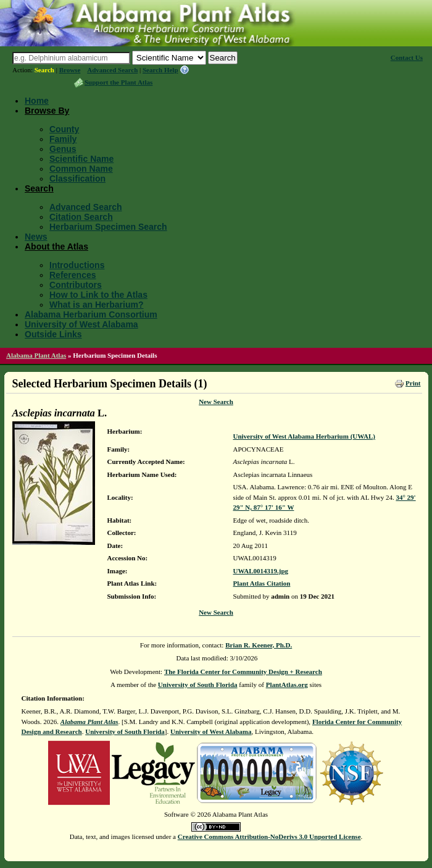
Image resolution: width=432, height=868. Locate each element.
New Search (216, 402)
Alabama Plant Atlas (36, 355)
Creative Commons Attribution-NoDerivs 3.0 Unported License (269, 836)
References (73, 275)
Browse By (47, 111)
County (64, 129)
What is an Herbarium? (96, 305)
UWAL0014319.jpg (261, 571)
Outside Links (53, 334)
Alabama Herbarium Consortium (91, 314)
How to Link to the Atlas (98, 295)
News (36, 237)
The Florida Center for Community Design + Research (243, 672)
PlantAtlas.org (287, 685)
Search (44, 70)
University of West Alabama (81, 324)
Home (37, 101)
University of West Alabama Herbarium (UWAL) (304, 436)
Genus (63, 149)
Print (413, 383)
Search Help (160, 70)
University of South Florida (198, 685)
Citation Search (81, 217)
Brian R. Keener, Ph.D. (259, 645)
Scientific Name (81, 159)
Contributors (76, 285)
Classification (77, 179)
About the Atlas (56, 246)
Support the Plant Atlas (118, 82)
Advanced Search (112, 70)
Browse (70, 70)
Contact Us (407, 57)
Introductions (77, 265)
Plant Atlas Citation (262, 583)
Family (63, 139)
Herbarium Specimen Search (108, 227)
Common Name (81, 169)
